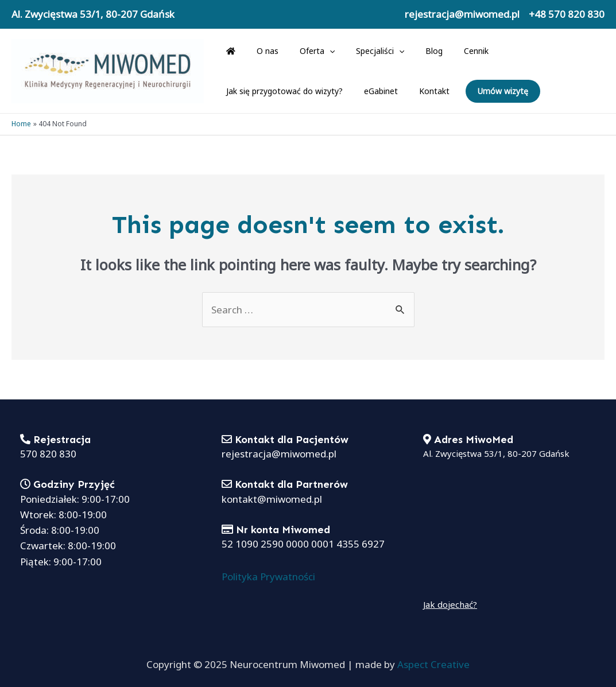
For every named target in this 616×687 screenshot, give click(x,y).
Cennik (448, 51)
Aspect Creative (433, 664)
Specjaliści (362, 51)
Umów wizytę (357, 91)
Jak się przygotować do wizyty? (535, 51)
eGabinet (240, 91)
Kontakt (288, 91)
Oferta (304, 51)
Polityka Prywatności (268, 577)
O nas (259, 51)
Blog (411, 51)
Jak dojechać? (450, 604)
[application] (316, 51)
